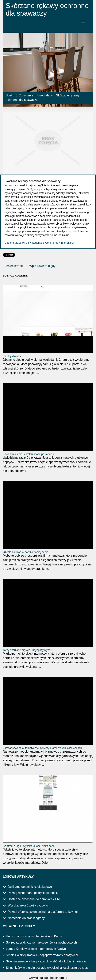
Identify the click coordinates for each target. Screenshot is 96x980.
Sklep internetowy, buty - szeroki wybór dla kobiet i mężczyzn (47, 961)
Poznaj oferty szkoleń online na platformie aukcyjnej (43, 912)
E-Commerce (25, 95)
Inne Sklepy (45, 95)
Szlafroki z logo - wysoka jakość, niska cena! (29, 846)
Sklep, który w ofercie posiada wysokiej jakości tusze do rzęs (47, 968)
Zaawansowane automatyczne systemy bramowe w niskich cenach (42, 748)
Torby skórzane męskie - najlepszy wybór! (27, 650)
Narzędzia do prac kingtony (26, 918)
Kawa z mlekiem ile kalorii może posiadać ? (29, 454)
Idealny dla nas (12, 356)
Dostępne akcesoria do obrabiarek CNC (35, 899)
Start (9, 95)
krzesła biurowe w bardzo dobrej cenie (25, 552)
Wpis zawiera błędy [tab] (42, 266)
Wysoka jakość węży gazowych (29, 905)
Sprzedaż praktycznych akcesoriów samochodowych (41, 942)
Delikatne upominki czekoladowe (30, 887)
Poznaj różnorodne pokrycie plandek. (33, 893)
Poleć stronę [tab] (14, 266)
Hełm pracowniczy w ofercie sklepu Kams (34, 936)
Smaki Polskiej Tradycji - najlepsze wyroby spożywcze (42, 955)
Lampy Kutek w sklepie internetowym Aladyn (36, 949)
